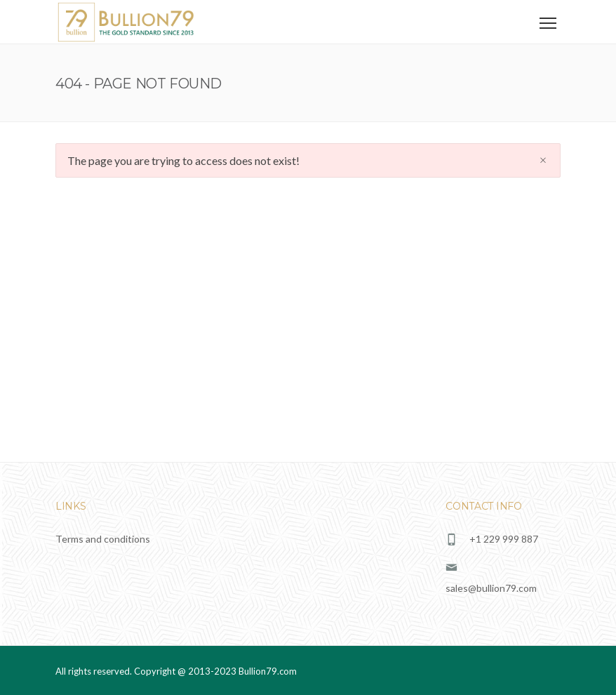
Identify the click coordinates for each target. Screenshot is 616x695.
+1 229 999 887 (504, 539)
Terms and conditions (103, 539)
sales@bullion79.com (491, 588)
